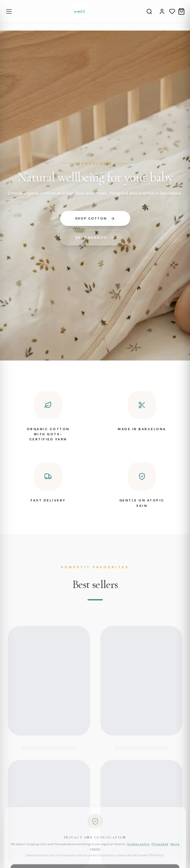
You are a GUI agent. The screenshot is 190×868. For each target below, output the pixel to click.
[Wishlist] (172, 11)
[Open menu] (9, 11)
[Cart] (181, 11)
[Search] (149, 11)
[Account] (162, 11)
